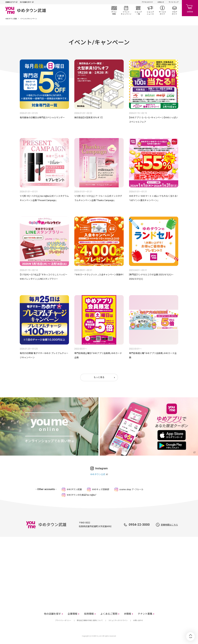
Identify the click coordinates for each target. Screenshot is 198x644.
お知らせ (161, 2)
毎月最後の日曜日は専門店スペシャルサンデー (42, 118)
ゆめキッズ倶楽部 (101, 489)
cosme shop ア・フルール (131, 489)
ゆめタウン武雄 (11, 19)
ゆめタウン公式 (98, 474)
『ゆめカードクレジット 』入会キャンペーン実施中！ (99, 275)
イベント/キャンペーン (126, 10)
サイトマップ (174, 2)
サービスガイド (162, 10)
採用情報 (89, 614)
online (190, 8)
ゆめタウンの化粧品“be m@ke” (82, 495)
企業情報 (72, 614)
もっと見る (99, 377)
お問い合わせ (138, 620)
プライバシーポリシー (63, 620)
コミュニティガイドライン (118, 620)
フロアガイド (174, 10)
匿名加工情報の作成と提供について (90, 620)
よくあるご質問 (109, 614)
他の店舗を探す (26, 2)
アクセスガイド (147, 2)
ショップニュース (150, 10)
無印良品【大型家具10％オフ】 (88, 118)
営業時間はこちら (169, 525)
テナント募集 (145, 614)
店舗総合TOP (10, 2)
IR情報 (128, 614)
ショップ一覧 (138, 10)
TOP (190, 636)
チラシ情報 (114, 10)
